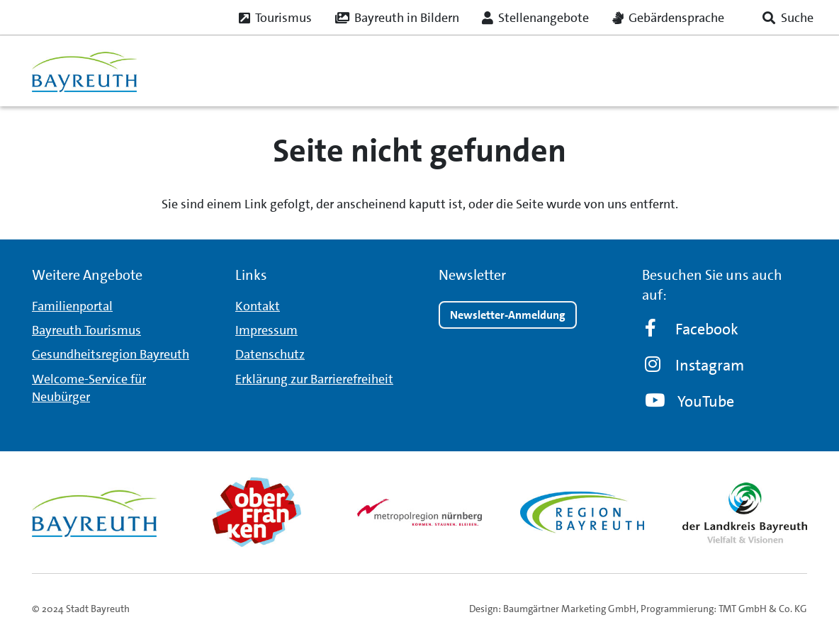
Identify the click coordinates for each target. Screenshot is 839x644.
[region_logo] (582, 512)
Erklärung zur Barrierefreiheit (314, 379)
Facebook (692, 329)
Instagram (695, 365)
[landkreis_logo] (745, 512)
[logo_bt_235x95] (84, 71)
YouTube (689, 401)
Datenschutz (270, 354)
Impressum (266, 330)
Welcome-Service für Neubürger (89, 388)
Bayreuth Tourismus (86, 330)
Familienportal (72, 306)
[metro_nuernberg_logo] (419, 512)
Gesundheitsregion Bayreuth (111, 354)
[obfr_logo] (257, 512)
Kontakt (258, 306)
